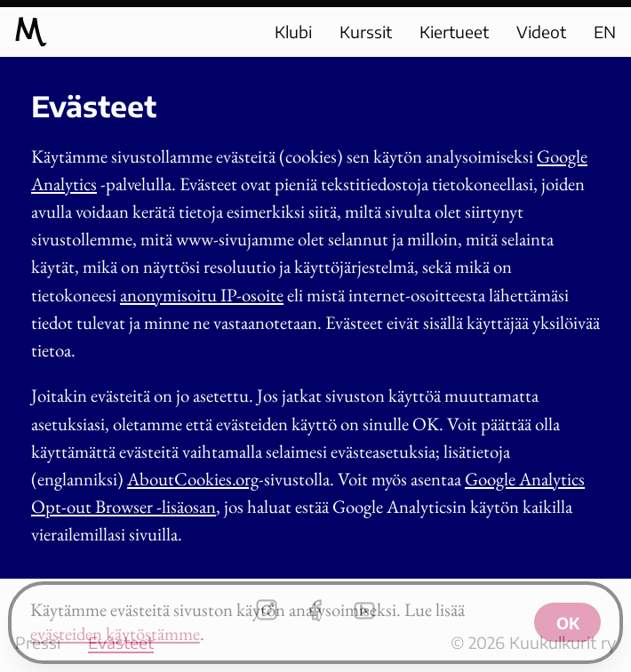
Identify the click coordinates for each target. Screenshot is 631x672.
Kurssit (366, 32)
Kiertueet (454, 32)
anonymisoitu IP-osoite (202, 295)
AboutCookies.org (193, 479)
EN (605, 32)
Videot (541, 32)
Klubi (293, 32)
